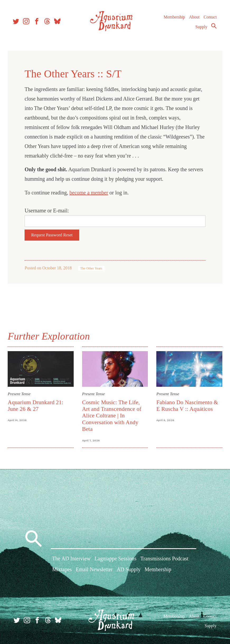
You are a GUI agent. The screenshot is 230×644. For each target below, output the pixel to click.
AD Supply (129, 570)
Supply (201, 28)
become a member (90, 193)
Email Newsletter (94, 570)
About (193, 18)
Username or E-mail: (48, 211)
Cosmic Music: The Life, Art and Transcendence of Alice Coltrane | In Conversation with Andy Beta (112, 416)
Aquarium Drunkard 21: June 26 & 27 (36, 405)
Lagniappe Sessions (115, 559)
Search (213, 27)
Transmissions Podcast (165, 559)
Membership (173, 18)
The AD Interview (71, 559)
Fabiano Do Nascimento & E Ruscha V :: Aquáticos (187, 405)
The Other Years (92, 268)
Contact (209, 18)
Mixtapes (62, 570)
